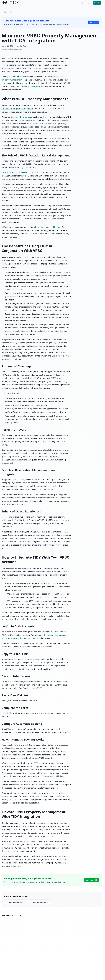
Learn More (94, 22)
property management (12, 80)
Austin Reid (22, 46)
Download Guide (92, 880)
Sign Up (97, 3)
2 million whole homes (21, 117)
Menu (75, 3)
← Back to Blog (8, 12)
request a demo (18, 638)
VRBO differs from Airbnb (39, 123)
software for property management (18, 109)
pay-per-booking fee (51, 227)
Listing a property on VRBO (14, 172)
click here (15, 859)
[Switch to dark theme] (83, 3)
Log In (89, 3)
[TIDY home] (37, 3)
